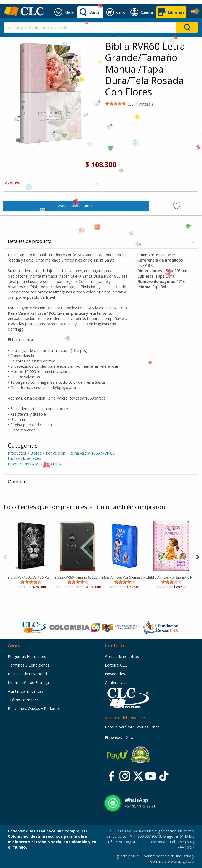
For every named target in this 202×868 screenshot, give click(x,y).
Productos (17, 453)
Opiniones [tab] (19, 482)
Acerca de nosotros (122, 656)
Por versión (55, 453)
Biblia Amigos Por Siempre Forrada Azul (125, 577)
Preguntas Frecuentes (27, 656)
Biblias (36, 453)
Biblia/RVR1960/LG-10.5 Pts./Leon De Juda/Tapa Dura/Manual (31, 577)
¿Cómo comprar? (23, 700)
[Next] (197, 556)
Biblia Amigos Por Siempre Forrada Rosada (171, 577)
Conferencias (116, 682)
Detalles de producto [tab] (30, 241)
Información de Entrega (28, 682)
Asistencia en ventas (26, 691)
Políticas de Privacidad (27, 674)
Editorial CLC (116, 665)
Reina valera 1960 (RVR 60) (93, 453)
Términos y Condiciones (29, 665)
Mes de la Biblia (49, 464)
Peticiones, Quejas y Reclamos (34, 709)
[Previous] (5, 556)
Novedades (31, 458)
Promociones (20, 464)
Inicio (12, 458)
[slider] (115, 103)
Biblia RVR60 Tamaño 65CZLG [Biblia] (78, 577)
